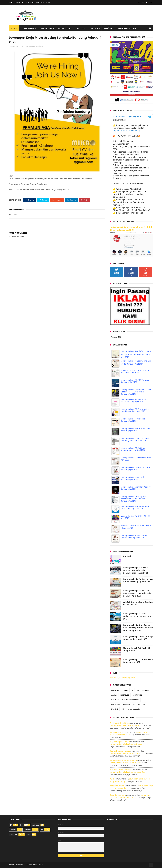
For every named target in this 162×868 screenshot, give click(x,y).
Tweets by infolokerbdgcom (122, 678)
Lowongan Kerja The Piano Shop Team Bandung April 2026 (135, 507)
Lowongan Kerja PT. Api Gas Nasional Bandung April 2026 (133, 449)
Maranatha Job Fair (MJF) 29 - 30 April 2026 (135, 517)
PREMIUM (32, 46)
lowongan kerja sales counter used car (127, 772)
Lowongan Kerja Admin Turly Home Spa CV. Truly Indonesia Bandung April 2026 (136, 354)
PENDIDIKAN (116, 704)
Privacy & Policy (43, 3)
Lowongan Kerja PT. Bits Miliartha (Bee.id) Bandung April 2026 (135, 410)
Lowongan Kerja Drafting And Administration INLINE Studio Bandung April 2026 (133, 499)
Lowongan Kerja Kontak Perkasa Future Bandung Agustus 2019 (138, 580)
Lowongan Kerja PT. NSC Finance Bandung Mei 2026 (135, 381)
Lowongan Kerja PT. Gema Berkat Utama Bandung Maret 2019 (137, 616)
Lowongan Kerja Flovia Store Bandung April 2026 (133, 420)
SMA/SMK (108, 28)
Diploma (94, 28)
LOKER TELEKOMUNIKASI (131, 700)
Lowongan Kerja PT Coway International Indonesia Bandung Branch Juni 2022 (135, 570)
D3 (138, 690)
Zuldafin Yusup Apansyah (121, 770)
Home (11, 3)
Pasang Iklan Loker (127, 28)
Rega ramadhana (118, 795)
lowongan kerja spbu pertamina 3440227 (130, 796)
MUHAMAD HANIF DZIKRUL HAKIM (123, 760)
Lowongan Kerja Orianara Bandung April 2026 (136, 459)
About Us (19, 3)
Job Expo (145, 690)
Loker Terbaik (65, 28)
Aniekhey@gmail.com (120, 723)
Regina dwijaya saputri (120, 742)
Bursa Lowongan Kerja (120, 690)
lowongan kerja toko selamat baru (125, 763)
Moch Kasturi (116, 732)
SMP (123, 709)
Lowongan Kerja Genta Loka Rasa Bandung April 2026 (135, 469)
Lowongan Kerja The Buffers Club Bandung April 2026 (135, 430)
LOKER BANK (125, 695)
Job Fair (114, 695)
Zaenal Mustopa (117, 786)
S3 (144, 704)
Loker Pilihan (28, 28)
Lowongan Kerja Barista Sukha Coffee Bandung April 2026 (134, 537)
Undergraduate (134, 709)
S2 (139, 704)
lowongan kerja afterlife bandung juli (126, 753)
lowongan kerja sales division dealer (126, 744)
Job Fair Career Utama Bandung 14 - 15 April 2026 (136, 527)
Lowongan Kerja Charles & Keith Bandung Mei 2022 (138, 661)
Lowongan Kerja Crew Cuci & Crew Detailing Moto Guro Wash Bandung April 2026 (136, 392)
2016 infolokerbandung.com (31, 865)
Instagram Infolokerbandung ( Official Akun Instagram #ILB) (131, 229)
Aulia (112, 779)
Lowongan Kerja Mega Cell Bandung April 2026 (132, 478)
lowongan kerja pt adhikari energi (124, 725)
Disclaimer (30, 3)
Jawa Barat (46, 28)
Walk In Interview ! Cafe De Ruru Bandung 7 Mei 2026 (135, 371)
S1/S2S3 (80, 28)
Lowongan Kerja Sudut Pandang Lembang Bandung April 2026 (135, 439)
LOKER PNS (115, 700)
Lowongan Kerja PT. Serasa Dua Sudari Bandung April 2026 (134, 400)
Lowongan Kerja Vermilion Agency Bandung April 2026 (136, 488)
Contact (127, 556)
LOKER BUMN (137, 695)
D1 (132, 690)
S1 (134, 704)
